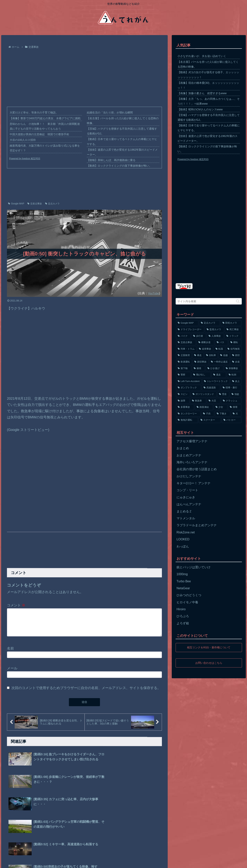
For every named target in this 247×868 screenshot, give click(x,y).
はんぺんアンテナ (189, 504)
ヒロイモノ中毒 (187, 602)
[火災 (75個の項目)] (214, 401)
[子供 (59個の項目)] (208, 414)
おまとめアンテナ (189, 455)
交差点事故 (35, 204)
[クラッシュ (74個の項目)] (231, 401)
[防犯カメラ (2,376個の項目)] (231, 323)
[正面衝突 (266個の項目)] (184, 355)
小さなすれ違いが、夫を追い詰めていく (202, 56)
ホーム (9, 862)
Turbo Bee (184, 581)
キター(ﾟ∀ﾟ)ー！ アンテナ (194, 483)
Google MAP (16, 204)
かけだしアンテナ (189, 476)
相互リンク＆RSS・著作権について (209, 647)
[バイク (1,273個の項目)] (183, 336)
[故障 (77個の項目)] (183, 401)
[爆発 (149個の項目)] (198, 369)
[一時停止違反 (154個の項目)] (219, 362)
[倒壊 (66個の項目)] (235, 407)
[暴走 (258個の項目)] (198, 355)
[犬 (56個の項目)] (236, 414)
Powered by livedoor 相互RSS (25, 159)
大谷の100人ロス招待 (23, 140)
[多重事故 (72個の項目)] (185, 407)
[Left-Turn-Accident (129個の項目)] (189, 381)
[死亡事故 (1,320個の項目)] (233, 330)
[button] (238, 301)
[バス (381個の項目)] (221, 342)
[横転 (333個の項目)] (235, 342)
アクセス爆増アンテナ (192, 441)
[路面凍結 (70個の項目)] (204, 407)
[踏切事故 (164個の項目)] (200, 362)
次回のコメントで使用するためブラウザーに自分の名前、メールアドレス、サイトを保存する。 (86, 693)
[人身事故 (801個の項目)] (215, 336)
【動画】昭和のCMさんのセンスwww (200, 109)
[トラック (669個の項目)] (233, 336)
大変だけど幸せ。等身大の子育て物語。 (34, 112)
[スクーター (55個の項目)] (210, 420)
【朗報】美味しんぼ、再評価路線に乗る (111, 160)
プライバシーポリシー (31, 862)
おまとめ (183, 448)
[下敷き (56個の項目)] (223, 414)
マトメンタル (186, 518)
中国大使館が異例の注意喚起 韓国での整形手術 (39, 134)
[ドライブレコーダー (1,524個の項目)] (190, 330)
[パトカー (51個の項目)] (232, 420)
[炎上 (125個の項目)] (236, 381)
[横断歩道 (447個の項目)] (205, 342)
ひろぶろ (183, 616)
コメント (16, 605)
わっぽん (183, 546)
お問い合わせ (57, 862)
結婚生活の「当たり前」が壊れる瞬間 (110, 112)
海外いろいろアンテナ (192, 462)
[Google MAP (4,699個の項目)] (187, 323)
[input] (209, 301)
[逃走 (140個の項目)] (219, 375)
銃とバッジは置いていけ (194, 567)
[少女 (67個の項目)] (221, 407)
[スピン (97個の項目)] (183, 394)
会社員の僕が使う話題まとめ (197, 469)
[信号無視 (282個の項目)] (234, 349)
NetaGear (183, 588)
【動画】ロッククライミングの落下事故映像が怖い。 (119, 166)
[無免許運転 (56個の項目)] (187, 420)
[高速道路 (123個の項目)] (211, 388)
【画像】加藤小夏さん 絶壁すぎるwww (202, 93)
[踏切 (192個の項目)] (236, 355)
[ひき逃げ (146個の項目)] (214, 369)
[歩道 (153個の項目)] (236, 362)
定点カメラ (52, 204)
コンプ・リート (187, 490)
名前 (10, 653)
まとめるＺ (184, 511)
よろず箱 (183, 623)
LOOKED (183, 539)
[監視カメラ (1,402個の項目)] (214, 330)
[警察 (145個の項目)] (183, 375)
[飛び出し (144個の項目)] (201, 375)
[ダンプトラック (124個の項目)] (189, 388)
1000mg (182, 574)
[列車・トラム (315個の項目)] (186, 349)
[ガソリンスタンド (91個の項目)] (204, 394)
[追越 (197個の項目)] (224, 355)
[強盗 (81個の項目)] (236, 394)
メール (12, 673)
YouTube (153, 293)
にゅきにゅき (186, 497)
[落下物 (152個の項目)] (184, 369)
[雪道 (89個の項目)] (223, 394)
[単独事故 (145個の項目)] (233, 369)
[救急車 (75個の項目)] (198, 401)
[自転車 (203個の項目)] (211, 355)
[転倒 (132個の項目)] (234, 375)
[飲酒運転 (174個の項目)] (184, 362)
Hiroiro (181, 609)
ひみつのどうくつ (189, 595)
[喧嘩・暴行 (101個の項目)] (231, 388)
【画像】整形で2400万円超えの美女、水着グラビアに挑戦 (45, 118)
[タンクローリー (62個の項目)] (188, 414)
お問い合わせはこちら (209, 663)
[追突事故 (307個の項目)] (205, 349)
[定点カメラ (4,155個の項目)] (210, 323)
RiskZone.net (186, 532)
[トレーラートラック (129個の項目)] (216, 381)
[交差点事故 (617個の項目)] (186, 342)
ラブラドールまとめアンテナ (197, 525)
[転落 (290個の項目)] (219, 349)
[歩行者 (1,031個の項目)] (199, 336)
